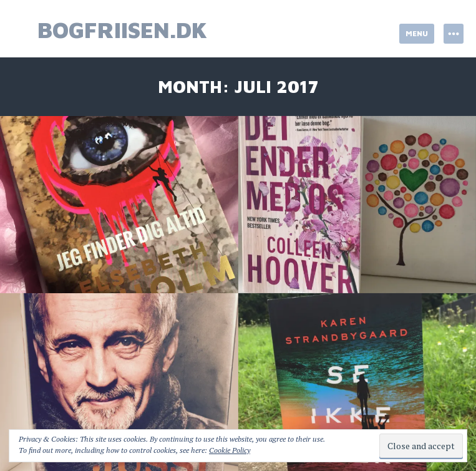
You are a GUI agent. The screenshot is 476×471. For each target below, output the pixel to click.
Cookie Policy (230, 450)
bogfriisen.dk (122, 30)
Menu (417, 33)
